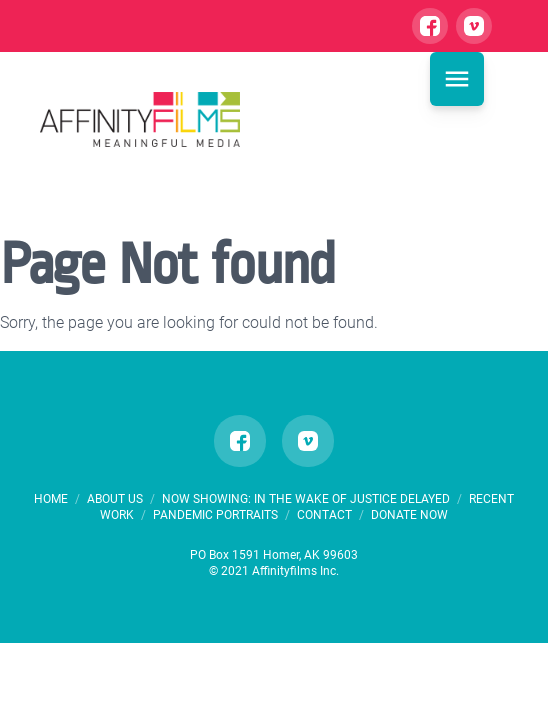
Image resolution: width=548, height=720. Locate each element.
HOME (51, 499)
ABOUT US (116, 499)
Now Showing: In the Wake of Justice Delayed (307, 499)
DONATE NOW (409, 515)
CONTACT (324, 515)
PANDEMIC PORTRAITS (217, 515)
